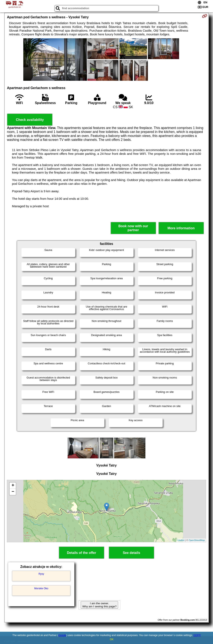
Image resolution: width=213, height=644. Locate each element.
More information (181, 228)
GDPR (197, 635)
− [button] (13, 492)
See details (131, 553)
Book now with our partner (133, 228)
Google (62, 635)
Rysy (41, 574)
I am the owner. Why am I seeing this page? (99, 605)
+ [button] (13, 486)
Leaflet (181, 540)
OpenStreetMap (197, 540)
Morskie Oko (41, 588)
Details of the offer (82, 553)
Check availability (30, 120)
